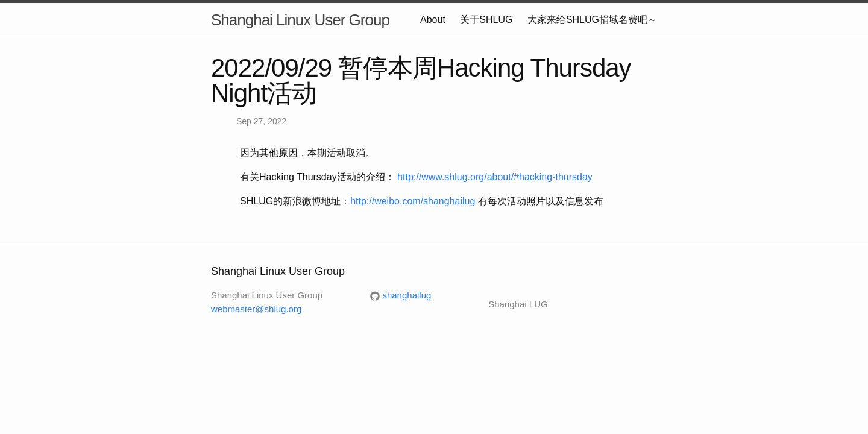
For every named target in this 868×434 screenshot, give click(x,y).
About (433, 20)
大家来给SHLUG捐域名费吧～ (592, 20)
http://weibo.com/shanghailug (413, 201)
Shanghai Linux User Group (300, 20)
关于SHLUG (486, 20)
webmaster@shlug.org (256, 309)
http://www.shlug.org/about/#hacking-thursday (495, 177)
